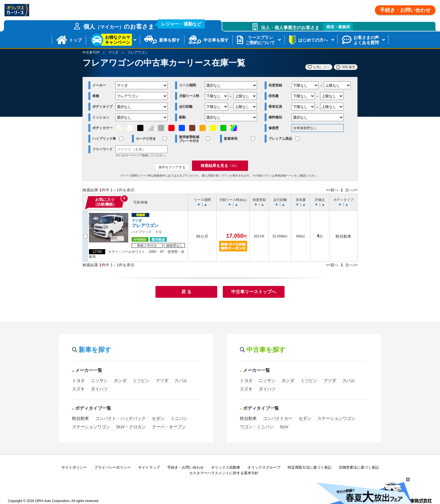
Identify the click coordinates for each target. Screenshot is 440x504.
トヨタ (78, 380)
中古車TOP (91, 52)
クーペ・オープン (169, 427)
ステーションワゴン (91, 427)
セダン (158, 418)
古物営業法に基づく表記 (359, 467)
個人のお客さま (144, 25)
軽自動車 (81, 418)
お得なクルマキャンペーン (118, 40)
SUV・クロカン (131, 427)
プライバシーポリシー (113, 467)
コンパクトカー (278, 418)
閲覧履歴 (349, 67)
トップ (75, 40)
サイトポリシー (74, 467)
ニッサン (99, 380)
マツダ (113, 52)
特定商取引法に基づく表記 (310, 467)
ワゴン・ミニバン (257, 427)
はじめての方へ (313, 40)
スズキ (78, 389)
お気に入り (322, 67)
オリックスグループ (264, 467)
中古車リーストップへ (254, 292)
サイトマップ (149, 467)
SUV (284, 427)
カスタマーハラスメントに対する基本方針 (224, 473)
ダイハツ (99, 389)
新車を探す (170, 40)
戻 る (186, 292)
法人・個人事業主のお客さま (307, 27)
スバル (181, 380)
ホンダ (120, 380)
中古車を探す (216, 40)
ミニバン (179, 418)
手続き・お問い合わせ (405, 10)
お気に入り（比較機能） (105, 202)
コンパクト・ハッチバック (120, 418)
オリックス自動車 (226, 467)
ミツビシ (141, 380)
